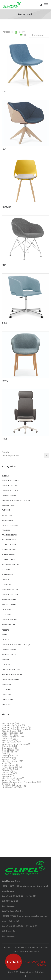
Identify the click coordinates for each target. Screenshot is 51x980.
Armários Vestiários (10, 565)
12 (16, 32)
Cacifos (5, 579)
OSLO (5, 323)
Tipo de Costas (9, 742)
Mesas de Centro (9, 654)
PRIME (5, 439)
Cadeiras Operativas (10, 486)
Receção (6, 630)
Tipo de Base (8, 723)
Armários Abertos (9, 535)
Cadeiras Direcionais (11, 481)
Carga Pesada (8, 699)
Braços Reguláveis (11, 737)
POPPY (5, 381)
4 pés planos (8, 765)
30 (23, 32)
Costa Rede (8, 752)
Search (5, 452)
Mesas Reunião (8, 520)
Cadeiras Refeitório (10, 620)
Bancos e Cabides (9, 604)
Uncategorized (9, 788)
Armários (6, 530)
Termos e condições (11, 947)
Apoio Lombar (9, 780)
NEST (4, 265)
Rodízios (6, 774)
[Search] (46, 456)
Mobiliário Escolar (10, 590)
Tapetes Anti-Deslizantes (12, 674)
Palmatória (7, 739)
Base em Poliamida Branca (15, 727)
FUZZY (5, 91)
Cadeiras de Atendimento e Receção (17, 500)
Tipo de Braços (9, 731)
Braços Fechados (10, 733)
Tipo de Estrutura (10, 761)
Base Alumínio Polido (12, 725)
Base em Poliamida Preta (14, 729)
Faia (4, 754)
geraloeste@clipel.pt (10, 921)
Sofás (4, 635)
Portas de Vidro (8, 559)
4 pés (5, 763)
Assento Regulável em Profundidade (19, 782)
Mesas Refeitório (9, 624)
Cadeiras (6, 476)
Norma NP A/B (7, 575)
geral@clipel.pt (8, 891)
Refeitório (6, 615)
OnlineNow (39, 972)
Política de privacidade (29, 951)
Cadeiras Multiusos (10, 491)
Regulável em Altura (12, 786)
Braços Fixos (8, 735)
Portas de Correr (9, 550)
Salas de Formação (10, 525)
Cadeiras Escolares (10, 595)
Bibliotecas (7, 609)
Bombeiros (6, 584)
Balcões (5, 640)
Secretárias (7, 516)
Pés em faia (8, 773)
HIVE (4, 149)
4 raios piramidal (10, 767)
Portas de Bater (8, 554)
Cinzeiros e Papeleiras (11, 670)
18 (20, 32)
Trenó (5, 776)
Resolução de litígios (30, 947)
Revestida (7, 759)
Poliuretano (7, 757)
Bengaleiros (7, 665)
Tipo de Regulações (11, 778)
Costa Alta (7, 748)
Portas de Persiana (10, 545)
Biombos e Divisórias (10, 679)
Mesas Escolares (9, 600)
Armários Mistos (9, 540)
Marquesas (7, 684)
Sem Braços (8, 740)
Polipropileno (8, 756)
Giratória (6, 784)
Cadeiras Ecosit (9, 505)
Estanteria (6, 690)
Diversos (6, 660)
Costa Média (8, 750)
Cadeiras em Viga (9, 495)
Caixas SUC (7, 704)
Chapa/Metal (8, 746)
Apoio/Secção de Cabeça (14, 744)
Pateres (6, 771)
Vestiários (6, 570)
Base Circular (8, 769)
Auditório (6, 510)
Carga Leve (7, 695)
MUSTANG (7, 207)
